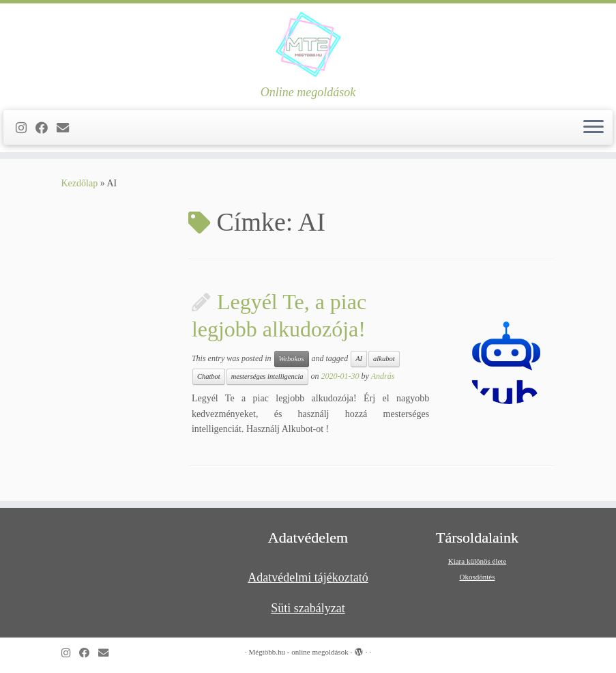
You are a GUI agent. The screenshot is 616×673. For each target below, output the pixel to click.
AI (359, 359)
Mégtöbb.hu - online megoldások (299, 652)
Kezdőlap (80, 183)
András (383, 376)
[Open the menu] (593, 128)
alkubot (384, 359)
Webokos (292, 359)
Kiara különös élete (478, 561)
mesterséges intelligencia (267, 376)
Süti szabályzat (308, 608)
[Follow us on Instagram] (26, 128)
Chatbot (209, 376)
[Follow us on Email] (67, 128)
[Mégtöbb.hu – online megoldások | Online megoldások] (308, 44)
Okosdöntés (478, 577)
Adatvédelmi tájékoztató (308, 577)
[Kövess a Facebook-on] (46, 128)
